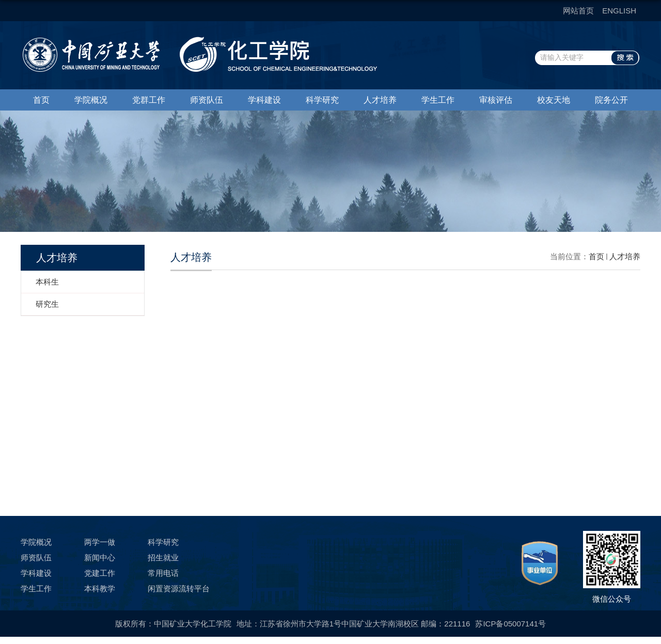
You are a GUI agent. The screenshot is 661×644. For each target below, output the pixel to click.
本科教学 (100, 588)
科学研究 (322, 100)
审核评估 (496, 100)
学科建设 (264, 100)
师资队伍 (207, 100)
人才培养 (380, 100)
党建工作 (100, 573)
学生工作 (438, 100)
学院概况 (91, 100)
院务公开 (611, 100)
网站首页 (578, 11)
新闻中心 (100, 557)
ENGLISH (619, 11)
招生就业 (163, 557)
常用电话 (163, 573)
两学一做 (100, 542)
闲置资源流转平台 (179, 588)
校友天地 (554, 100)
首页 (41, 100)
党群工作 (149, 100)
